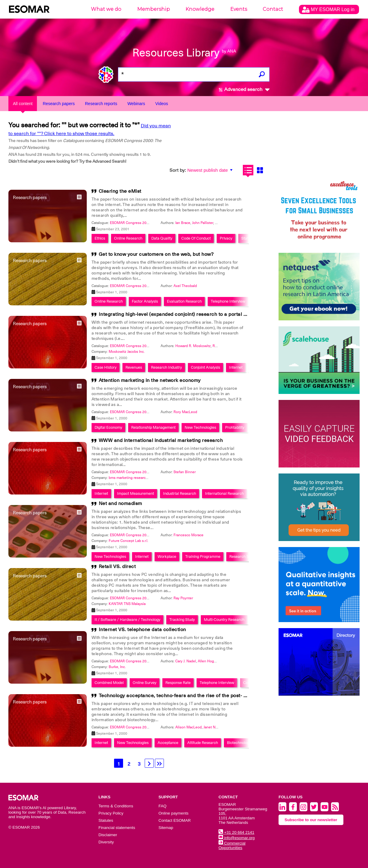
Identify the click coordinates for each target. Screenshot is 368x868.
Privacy (226, 238)
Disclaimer (108, 835)
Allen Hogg (207, 661)
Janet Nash (212, 727)
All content (23, 104)
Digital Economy (108, 427)
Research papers (59, 104)
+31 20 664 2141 (236, 832)
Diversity (106, 842)
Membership (154, 9)
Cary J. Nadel (186, 661)
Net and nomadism (121, 504)
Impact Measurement (136, 493)
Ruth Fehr (220, 346)
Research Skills (242, 556)
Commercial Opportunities (232, 845)
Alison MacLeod (189, 727)
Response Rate (178, 683)
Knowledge (200, 9)
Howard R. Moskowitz (193, 346)
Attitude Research (203, 743)
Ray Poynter (183, 598)
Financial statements (117, 828)
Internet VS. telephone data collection (142, 630)
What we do (106, 9)
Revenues (134, 367)
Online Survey (145, 683)
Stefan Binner (185, 472)
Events (239, 9)
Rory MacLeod (185, 412)
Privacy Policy (111, 813)
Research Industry (166, 367)
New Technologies (200, 427)
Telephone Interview (228, 301)
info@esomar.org (237, 838)
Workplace (167, 556)
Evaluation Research (184, 301)
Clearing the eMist (120, 191)
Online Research (128, 238)
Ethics (100, 238)
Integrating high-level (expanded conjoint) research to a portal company (182, 314)
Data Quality (162, 238)
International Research (224, 493)
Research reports (101, 104)
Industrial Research (179, 493)
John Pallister (203, 223)
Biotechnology (239, 743)
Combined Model (109, 683)
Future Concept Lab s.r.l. (128, 541)
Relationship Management (153, 427)
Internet (236, 367)
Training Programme (203, 556)
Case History (106, 367)
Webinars (136, 104)
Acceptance (168, 743)
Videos (162, 104)
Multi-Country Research (224, 620)
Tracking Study (182, 620)
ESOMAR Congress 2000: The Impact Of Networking (152, 223)
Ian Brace (183, 223)
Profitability (235, 427)
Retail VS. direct (117, 567)
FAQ (163, 806)
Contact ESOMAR (175, 820)
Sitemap (166, 828)
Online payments (173, 813)
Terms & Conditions (116, 806)
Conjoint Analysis (205, 367)
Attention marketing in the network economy (150, 380)
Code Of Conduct (196, 238)
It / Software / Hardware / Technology (127, 620)
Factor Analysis (145, 301)
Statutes (106, 820)
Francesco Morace (189, 535)
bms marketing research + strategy (137, 478)
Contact (273, 9)
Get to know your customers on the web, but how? (156, 254)
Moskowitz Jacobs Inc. (127, 352)
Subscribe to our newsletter (311, 820)
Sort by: (178, 170)
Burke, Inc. (117, 667)
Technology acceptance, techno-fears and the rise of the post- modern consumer (192, 696)
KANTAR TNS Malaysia (127, 604)
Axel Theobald (185, 286)
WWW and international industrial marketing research (161, 440)
